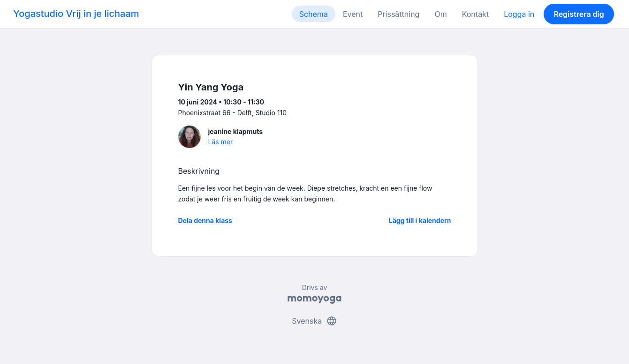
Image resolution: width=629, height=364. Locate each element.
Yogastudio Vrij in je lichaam (76, 14)
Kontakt (475, 14)
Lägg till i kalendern (420, 220)
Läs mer (221, 142)
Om (440, 14)
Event (353, 14)
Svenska (314, 321)
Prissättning (398, 14)
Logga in (519, 14)
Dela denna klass (205, 220)
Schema (314, 14)
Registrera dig (579, 14)
